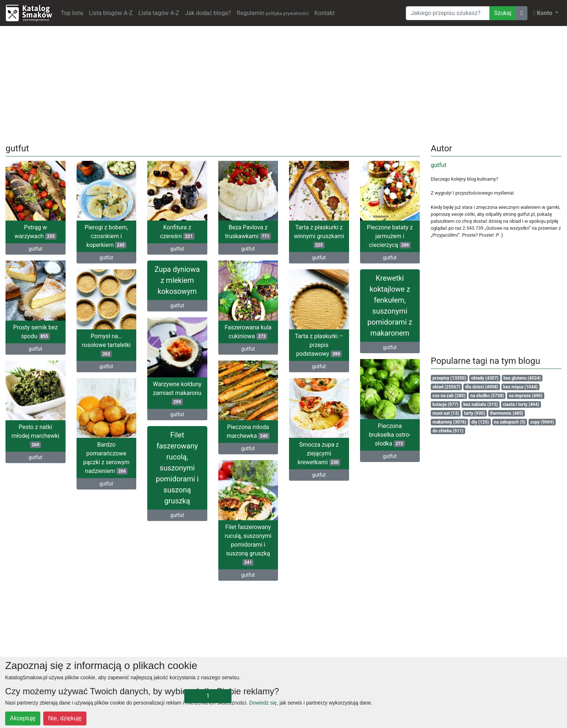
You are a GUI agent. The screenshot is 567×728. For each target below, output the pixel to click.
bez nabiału (481, 404)
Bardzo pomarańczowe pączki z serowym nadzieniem (106, 458)
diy (480, 422)
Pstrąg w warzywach (36, 232)
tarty (475, 413)
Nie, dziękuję (65, 718)
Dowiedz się (263, 703)
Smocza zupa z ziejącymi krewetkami (319, 453)
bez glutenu (522, 378)
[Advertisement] (283, 83)
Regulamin (273, 13)
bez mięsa (520, 387)
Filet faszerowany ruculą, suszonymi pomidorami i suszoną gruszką (248, 545)
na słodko (487, 396)
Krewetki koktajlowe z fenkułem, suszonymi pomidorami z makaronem (390, 306)
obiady (485, 378)
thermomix (507, 413)
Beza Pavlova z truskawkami (248, 232)
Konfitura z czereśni (177, 232)
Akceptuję (23, 718)
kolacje (446, 404)
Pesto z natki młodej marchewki (36, 436)
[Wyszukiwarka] (448, 13)
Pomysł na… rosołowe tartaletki (106, 345)
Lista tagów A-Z (159, 13)
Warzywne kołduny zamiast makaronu (177, 393)
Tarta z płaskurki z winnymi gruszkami (319, 236)
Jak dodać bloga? (208, 13)
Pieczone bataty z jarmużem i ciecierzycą (390, 236)
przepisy (449, 378)
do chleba (448, 431)
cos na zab (449, 396)
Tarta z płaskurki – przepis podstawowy (319, 345)
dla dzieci (482, 387)
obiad (446, 387)
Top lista (72, 13)
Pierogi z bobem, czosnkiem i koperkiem (106, 236)
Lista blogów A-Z (111, 13)
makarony (449, 422)
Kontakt (325, 13)
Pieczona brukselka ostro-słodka (390, 435)
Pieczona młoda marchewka (248, 431)
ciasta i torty (521, 404)
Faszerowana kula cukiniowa (248, 332)
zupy (542, 422)
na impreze (526, 396)
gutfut (35, 249)
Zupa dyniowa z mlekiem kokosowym (177, 280)
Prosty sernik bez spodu (36, 332)
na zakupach (509, 422)
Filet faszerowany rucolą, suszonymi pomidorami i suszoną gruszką (177, 468)
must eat (446, 413)
